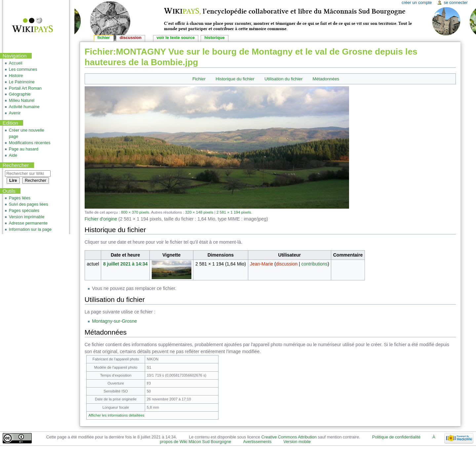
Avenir (15, 113)
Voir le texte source (176, 38)
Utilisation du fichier (283, 79)
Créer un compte (417, 3)
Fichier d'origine (101, 219)
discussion (287, 264)
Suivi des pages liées (29, 204)
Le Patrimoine (22, 82)
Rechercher (16, 165)
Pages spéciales (24, 211)
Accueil (16, 63)
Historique (214, 38)
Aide (13, 155)
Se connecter (456, 3)
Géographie (20, 94)
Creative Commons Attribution (289, 437)
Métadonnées (326, 79)
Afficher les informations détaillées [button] (116, 415)
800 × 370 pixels (135, 212)
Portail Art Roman (25, 88)
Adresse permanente (28, 223)
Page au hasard (24, 149)
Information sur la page (30, 229)
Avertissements (257, 442)
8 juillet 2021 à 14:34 (125, 264)
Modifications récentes (30, 143)
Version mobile (297, 442)
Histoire (16, 76)
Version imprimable (27, 217)
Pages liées (20, 198)
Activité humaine (24, 107)
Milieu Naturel (22, 101)
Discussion (131, 38)
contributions (314, 264)
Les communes (23, 69)
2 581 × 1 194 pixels (234, 212)
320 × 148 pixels (199, 212)
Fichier (199, 79)
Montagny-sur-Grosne (114, 321)
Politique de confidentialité (396, 437)
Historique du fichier (235, 79)
